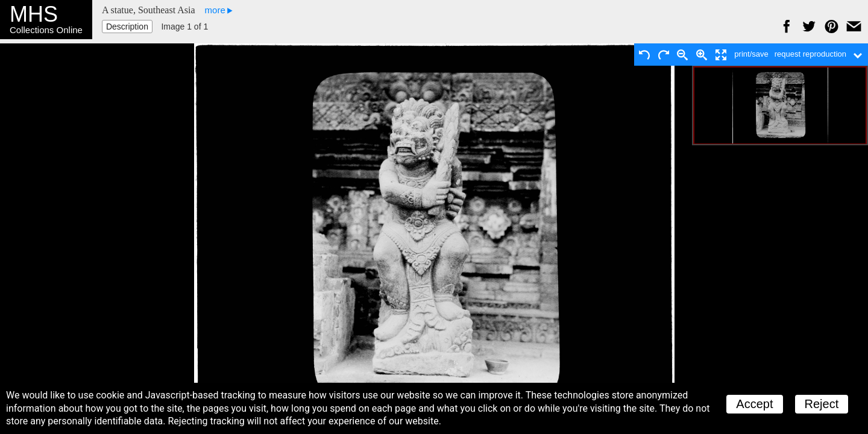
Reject (822, 404)
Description (127, 27)
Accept (754, 404)
